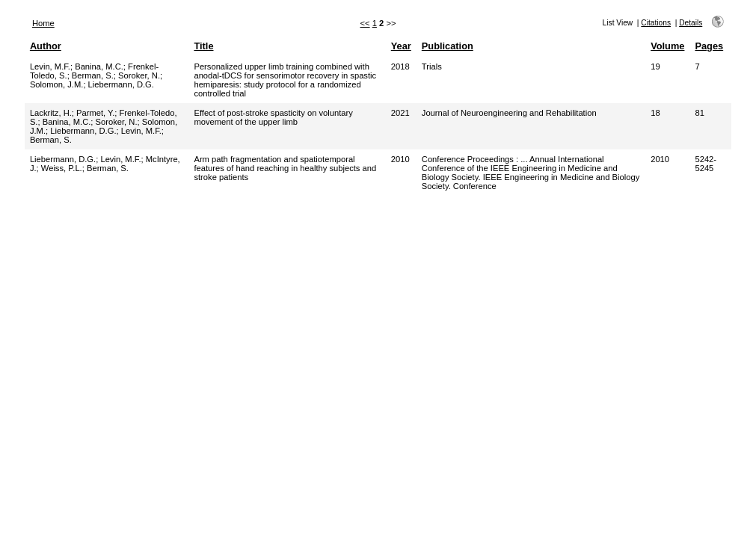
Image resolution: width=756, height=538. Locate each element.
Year (401, 46)
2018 (400, 67)
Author (46, 46)
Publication (448, 46)
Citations (656, 23)
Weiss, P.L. (62, 168)
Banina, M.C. (99, 67)
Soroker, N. (139, 75)
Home (43, 23)
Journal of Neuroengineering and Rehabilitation (509, 113)
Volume (667, 46)
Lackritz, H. (51, 113)
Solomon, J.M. (57, 84)
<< (365, 23)
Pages (709, 46)
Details (691, 23)
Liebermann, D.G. (121, 84)
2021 (400, 113)
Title (203, 46)
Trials (432, 67)
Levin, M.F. (50, 67)
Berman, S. (93, 75)
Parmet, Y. (95, 113)
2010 (400, 159)
